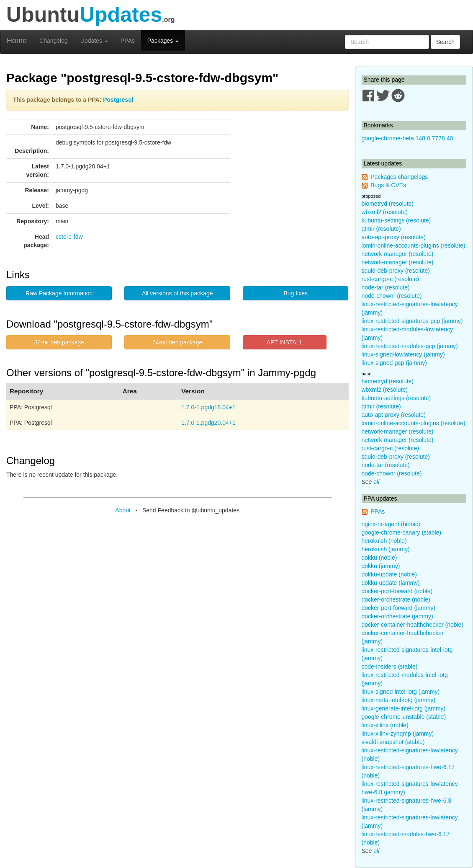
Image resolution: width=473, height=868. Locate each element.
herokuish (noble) (384, 541)
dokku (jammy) (381, 566)
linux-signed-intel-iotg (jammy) (401, 692)
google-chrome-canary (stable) (402, 532)
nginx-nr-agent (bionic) (391, 524)
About (123, 510)
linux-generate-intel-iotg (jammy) (404, 708)
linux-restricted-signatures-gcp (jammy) (412, 321)
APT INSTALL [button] (285, 342)
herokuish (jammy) (386, 549)
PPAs (128, 41)
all (376, 482)
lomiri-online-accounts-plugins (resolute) (414, 245)
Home (17, 41)
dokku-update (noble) (389, 574)
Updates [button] (94, 41)
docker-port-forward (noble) (397, 591)
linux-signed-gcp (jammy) (394, 363)
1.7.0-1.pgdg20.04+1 (208, 423)
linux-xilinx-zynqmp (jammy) (398, 734)
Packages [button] (163, 41)
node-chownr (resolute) (392, 296)
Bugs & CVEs (388, 185)
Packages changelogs (399, 177)
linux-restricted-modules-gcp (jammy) (410, 346)
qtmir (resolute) (381, 229)
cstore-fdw (69, 237)
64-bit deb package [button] (177, 342)
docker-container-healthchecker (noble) (413, 625)
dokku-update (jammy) (391, 583)
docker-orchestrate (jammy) (397, 616)
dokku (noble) (379, 558)
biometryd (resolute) (388, 204)
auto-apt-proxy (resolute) (394, 237)
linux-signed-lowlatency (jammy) (403, 354)
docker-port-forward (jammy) (399, 608)
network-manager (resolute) (398, 254)
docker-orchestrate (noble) (396, 599)
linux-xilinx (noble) (385, 725)
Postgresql (118, 100)
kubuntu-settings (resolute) (396, 220)
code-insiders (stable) (390, 666)
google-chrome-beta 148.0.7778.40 (407, 138)
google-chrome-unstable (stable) (404, 717)
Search (445, 42)
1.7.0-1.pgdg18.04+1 (208, 407)
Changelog (54, 41)
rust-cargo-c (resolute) (391, 279)
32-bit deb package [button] (59, 342)
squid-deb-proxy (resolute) (396, 271)
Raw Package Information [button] (59, 293)
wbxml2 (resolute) (385, 212)
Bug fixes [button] (296, 293)
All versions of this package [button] (177, 293)
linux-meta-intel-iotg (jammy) (399, 700)
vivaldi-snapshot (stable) (393, 742)
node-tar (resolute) (386, 287)
